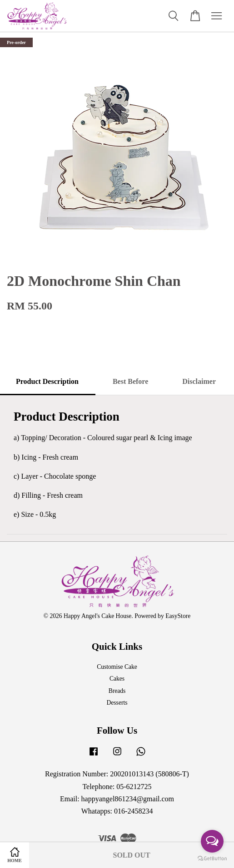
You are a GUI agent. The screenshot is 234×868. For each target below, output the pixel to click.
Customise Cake (117, 667)
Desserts (117, 703)
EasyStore (178, 616)
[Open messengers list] (212, 841)
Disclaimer (199, 381)
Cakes (117, 679)
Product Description (47, 381)
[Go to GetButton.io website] (212, 859)
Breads (117, 691)
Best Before (130, 381)
